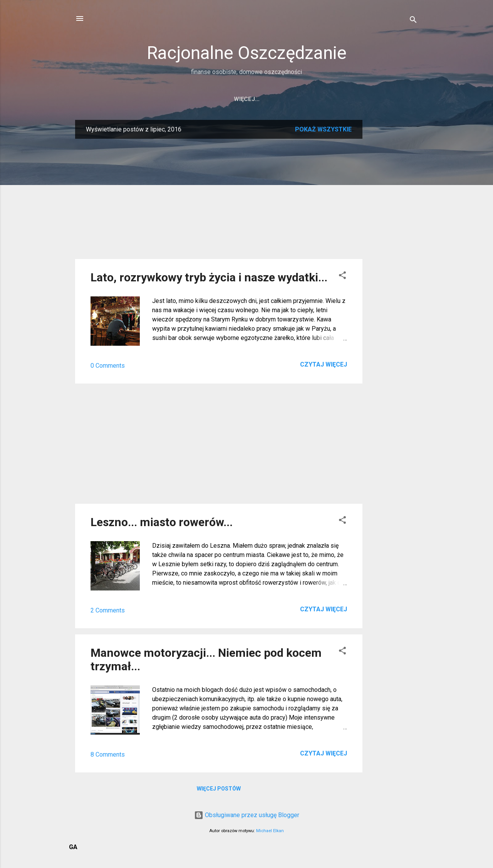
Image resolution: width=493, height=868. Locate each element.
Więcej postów (219, 789)
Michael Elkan (270, 831)
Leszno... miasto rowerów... (162, 522)
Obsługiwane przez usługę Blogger (247, 815)
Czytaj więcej (324, 364)
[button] (342, 277)
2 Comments (108, 610)
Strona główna (183, 99)
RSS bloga (280, 99)
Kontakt (236, 99)
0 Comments (108, 366)
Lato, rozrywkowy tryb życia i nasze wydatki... (209, 277)
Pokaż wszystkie (323, 129)
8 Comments (108, 754)
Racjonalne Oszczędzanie (247, 53)
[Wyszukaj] (413, 21)
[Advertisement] (393, 236)
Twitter (323, 99)
